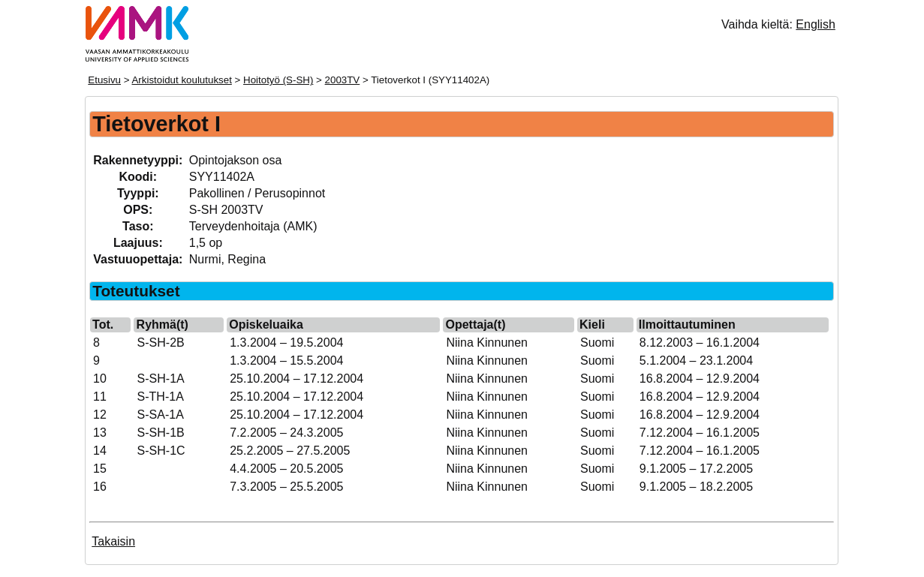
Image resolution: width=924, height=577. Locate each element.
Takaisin (113, 541)
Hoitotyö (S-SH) (278, 80)
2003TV (343, 80)
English (815, 24)
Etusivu (104, 80)
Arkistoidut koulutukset (181, 80)
